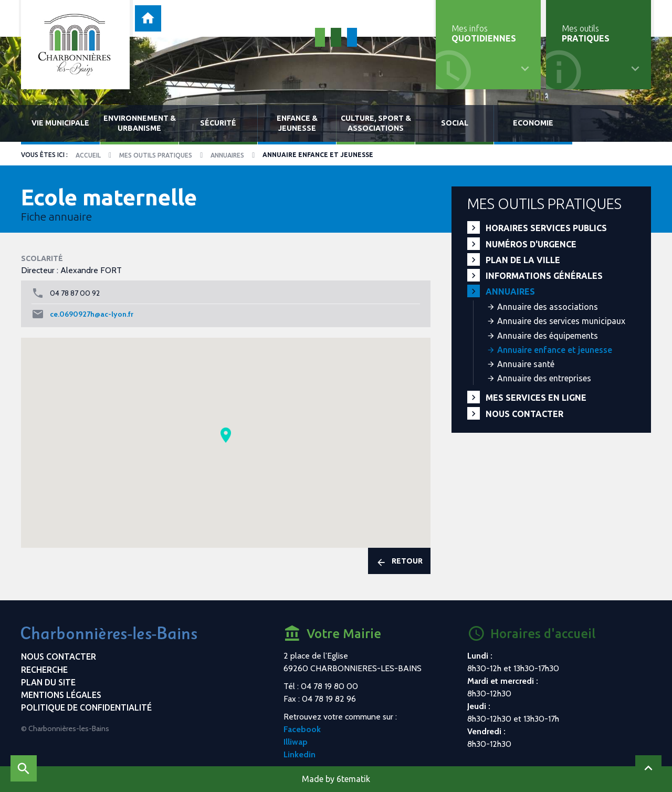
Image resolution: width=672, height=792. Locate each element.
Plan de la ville (523, 260)
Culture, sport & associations (376, 123)
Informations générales (544, 276)
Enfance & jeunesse (297, 123)
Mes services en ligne (536, 398)
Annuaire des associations (548, 307)
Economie (533, 123)
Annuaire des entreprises (544, 378)
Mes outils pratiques (156, 155)
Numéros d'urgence (531, 244)
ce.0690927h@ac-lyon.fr (92, 314)
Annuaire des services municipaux (561, 321)
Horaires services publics (546, 228)
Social (455, 123)
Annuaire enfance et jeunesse (555, 350)
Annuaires (227, 155)
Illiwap (296, 742)
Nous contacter (524, 414)
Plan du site (48, 682)
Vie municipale (60, 123)
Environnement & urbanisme (140, 123)
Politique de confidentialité (86, 707)
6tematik (353, 779)
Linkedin (300, 754)
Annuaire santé (526, 364)
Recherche (44, 670)
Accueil (88, 155)
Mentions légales (61, 695)
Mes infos (484, 33)
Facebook (302, 729)
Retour (399, 562)
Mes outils (586, 33)
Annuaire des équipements (548, 336)
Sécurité (218, 123)
